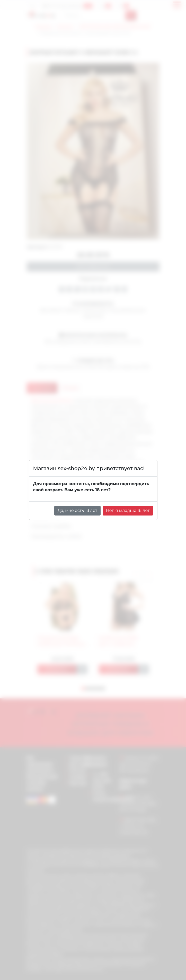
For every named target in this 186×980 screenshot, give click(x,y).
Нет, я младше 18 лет (128, 510)
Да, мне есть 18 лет (77, 510)
